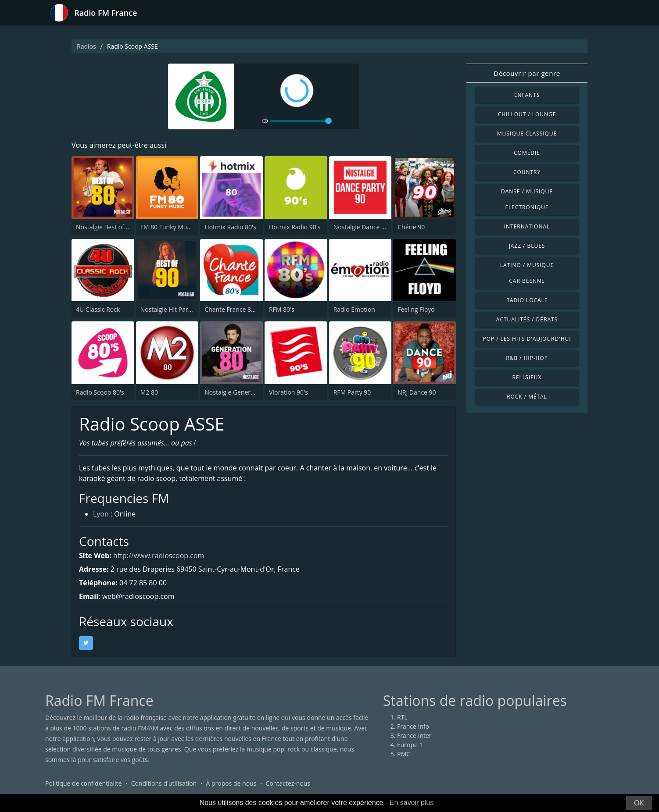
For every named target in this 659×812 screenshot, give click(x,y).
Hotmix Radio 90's (295, 227)
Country (527, 172)
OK (639, 803)
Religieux (527, 377)
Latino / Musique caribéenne (527, 273)
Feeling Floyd (416, 309)
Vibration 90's (288, 392)
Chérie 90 (411, 227)
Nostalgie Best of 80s (106, 227)
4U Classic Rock (98, 309)
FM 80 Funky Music (168, 227)
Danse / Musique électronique (527, 199)
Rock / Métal (527, 397)
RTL (402, 717)
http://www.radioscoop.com (159, 556)
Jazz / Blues (527, 246)
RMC (404, 754)
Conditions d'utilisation (164, 783)
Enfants (527, 95)
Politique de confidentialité (83, 783)
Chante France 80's (232, 309)
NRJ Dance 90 (417, 392)
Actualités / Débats (527, 319)
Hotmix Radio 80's (230, 227)
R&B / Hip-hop (527, 358)
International (527, 226)
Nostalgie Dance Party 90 (369, 227)
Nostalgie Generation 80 (239, 392)
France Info (413, 726)
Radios (86, 46)
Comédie (527, 153)
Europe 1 (410, 745)
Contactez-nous (288, 783)
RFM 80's (282, 309)
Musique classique (527, 134)
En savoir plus (412, 803)
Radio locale (527, 300)
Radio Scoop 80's (100, 392)
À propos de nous (231, 783)
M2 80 (149, 392)
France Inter (414, 735)
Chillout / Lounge (527, 114)
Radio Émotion (354, 309)
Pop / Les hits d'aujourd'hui (527, 339)
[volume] (301, 121)
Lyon (101, 515)
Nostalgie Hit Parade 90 (174, 309)
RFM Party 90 (352, 392)
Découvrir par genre (527, 73)
